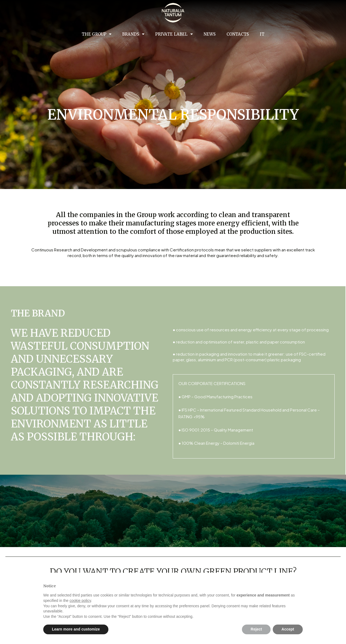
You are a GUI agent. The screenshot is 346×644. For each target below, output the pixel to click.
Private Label (174, 34)
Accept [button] (288, 629)
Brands (133, 34)
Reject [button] (256, 629)
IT (262, 34)
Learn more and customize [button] (76, 629)
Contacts (238, 34)
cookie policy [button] (80, 601)
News (210, 34)
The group (97, 34)
